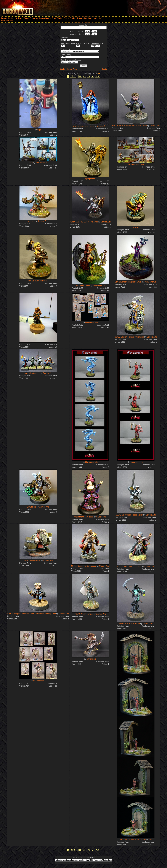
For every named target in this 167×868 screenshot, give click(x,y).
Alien (31, 163)
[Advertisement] (136, 8)
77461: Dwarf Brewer (32, 560)
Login (104, 69)
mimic (136, 227)
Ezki (150, 839)
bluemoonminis (92, 322)
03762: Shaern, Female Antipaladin (130, 337)
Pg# (97, 76)
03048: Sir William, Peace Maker (129, 515)
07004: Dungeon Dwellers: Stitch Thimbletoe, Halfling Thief (32, 614)
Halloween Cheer (83, 286)
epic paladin (90, 179)
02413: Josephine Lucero (84, 126)
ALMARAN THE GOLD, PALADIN (84, 222)
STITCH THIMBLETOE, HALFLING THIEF (129, 126)
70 (89, 76)
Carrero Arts (102, 126)
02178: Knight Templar (84, 614)
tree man (31, 221)
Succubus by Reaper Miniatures (133, 839)
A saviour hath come (136, 164)
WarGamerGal (42, 163)
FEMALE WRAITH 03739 (129, 624)
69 (84, 76)
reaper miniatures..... (31, 373)
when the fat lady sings (84, 517)
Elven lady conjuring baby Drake (128, 282)
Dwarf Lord (31, 507)
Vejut (39, 130)
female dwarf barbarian (38, 281)
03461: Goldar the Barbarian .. (84, 566)
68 (80, 76)
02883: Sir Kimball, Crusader (130, 567)
